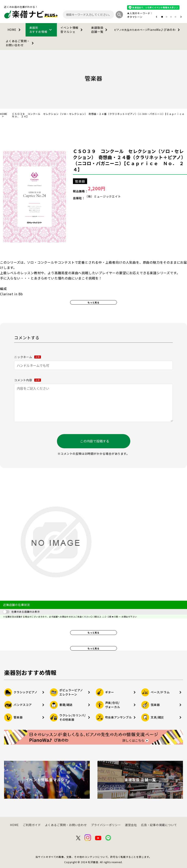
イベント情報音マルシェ (72, 30)
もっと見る (93, 302)
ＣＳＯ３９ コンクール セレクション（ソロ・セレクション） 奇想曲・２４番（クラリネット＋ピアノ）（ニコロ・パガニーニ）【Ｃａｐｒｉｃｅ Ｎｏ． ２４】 (129, 160)
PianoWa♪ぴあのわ (148, 30)
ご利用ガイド (32, 825)
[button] (157, 17)
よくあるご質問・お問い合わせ (20, 43)
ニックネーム (28, 357)
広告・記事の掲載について (159, 825)
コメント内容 (28, 380)
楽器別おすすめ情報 (41, 30)
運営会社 (131, 825)
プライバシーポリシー (106, 825)
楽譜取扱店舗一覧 (100, 30)
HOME (15, 30)
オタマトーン (135, 17)
